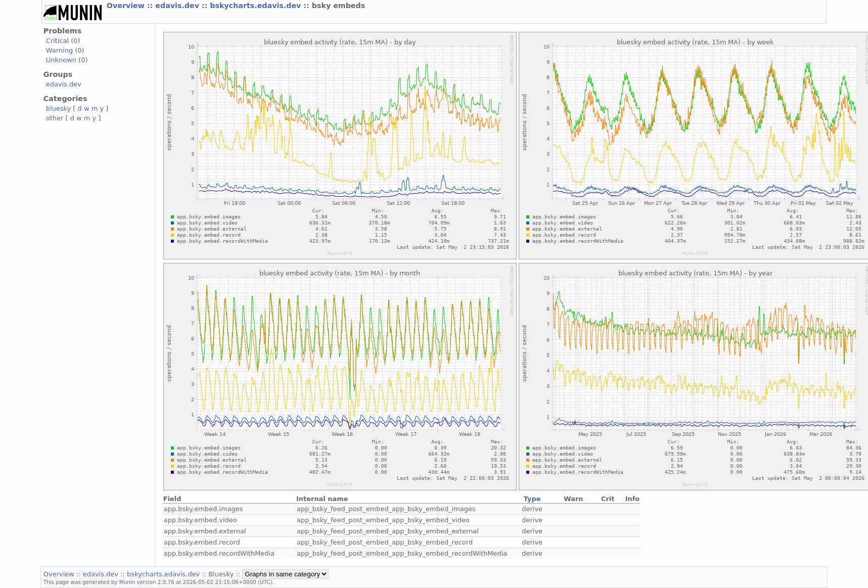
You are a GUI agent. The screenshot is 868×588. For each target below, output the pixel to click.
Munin (127, 582)
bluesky (58, 108)
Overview (127, 6)
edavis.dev (178, 6)
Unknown (61, 60)
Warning (59, 50)
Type (532, 499)
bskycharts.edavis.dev (257, 6)
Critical (57, 41)
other (55, 118)
